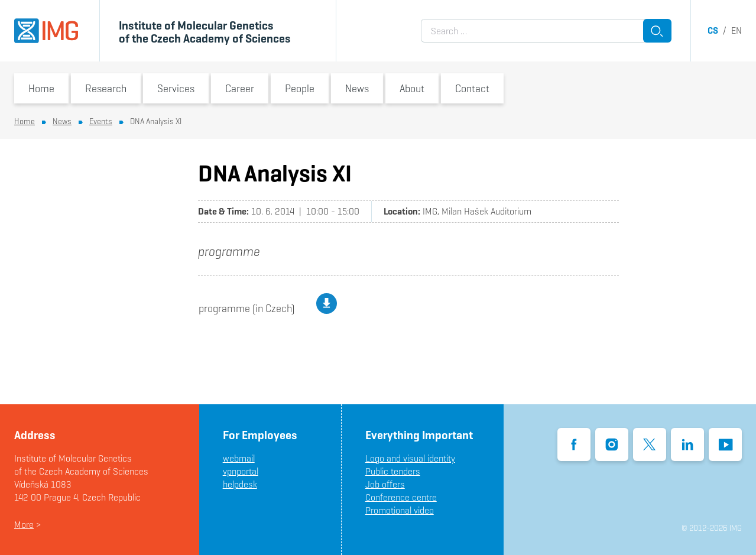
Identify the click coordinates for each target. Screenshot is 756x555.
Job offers (385, 484)
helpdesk (240, 484)
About (412, 88)
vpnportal (241, 471)
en (736, 30)
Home (41, 88)
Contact (472, 88)
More (24, 525)
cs (713, 30)
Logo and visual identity (410, 458)
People (300, 88)
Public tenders (393, 471)
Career (240, 88)
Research (106, 88)
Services (176, 88)
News (357, 88)
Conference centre (401, 497)
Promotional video (400, 510)
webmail (239, 458)
